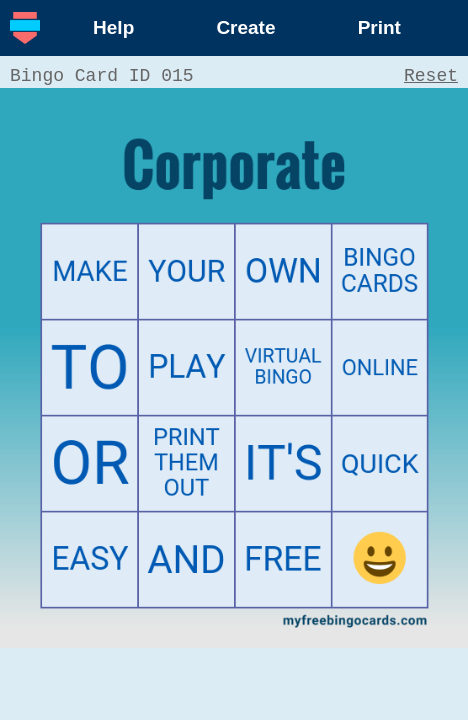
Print (379, 27)
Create (245, 27)
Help (113, 27)
